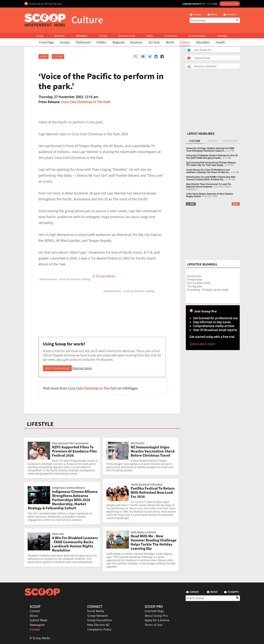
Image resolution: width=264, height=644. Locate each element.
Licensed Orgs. (155, 611)
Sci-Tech (154, 42)
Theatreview (195, 279)
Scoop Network (97, 616)
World (170, 42)
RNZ (215, 196)
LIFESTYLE (40, 424)
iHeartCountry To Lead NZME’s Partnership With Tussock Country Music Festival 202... (211, 178)
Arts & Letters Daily (199, 283)
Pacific (150, 36)
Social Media (96, 611)
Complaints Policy (99, 629)
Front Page (46, 42)
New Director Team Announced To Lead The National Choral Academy (209, 185)
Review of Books (197, 36)
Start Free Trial (230, 4)
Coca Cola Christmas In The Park (86, 102)
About (34, 616)
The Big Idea (195, 286)
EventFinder (194, 276)
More (236, 204)
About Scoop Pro (156, 616)
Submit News (39, 620)
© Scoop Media (40, 638)
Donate (35, 629)
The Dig (103, 36)
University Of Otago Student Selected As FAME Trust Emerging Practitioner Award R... (210, 150)
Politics (101, 42)
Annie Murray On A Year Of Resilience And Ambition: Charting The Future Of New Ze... (208, 171)
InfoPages (222, 36)
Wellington (82, 36)
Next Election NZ (98, 625)
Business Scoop (127, 36)
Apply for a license (157, 620)
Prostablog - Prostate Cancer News (208, 290)
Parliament (83, 42)
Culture (185, 42)
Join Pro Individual (57, 368)
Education (203, 42)
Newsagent (37, 625)
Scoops (65, 42)
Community (171, 36)
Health (220, 42)
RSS (191, 204)
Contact (35, 611)
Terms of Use (153, 625)
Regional (118, 42)
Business (136, 42)
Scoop (40, 36)
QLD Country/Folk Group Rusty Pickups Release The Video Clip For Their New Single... (211, 164)
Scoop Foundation (100, 620)
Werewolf (59, 36)
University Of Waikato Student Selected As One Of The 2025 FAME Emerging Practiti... (212, 157)
